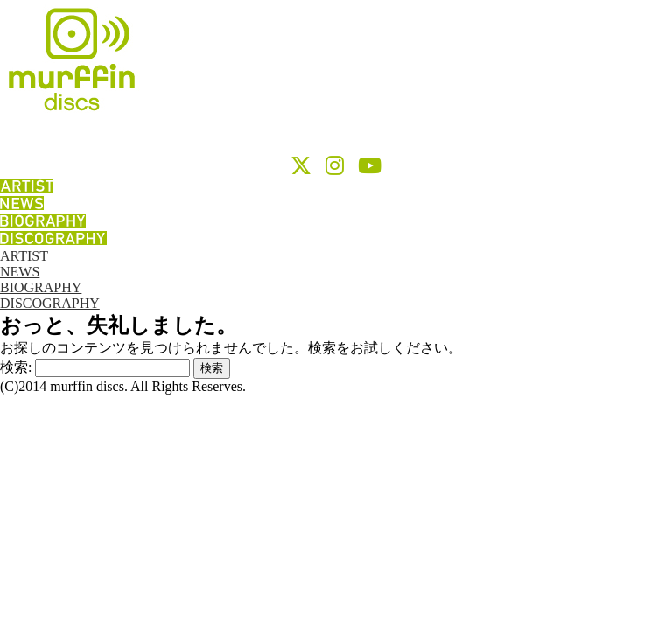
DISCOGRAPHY (50, 303)
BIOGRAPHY (41, 287)
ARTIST (24, 256)
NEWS (20, 272)
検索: (16, 367)
